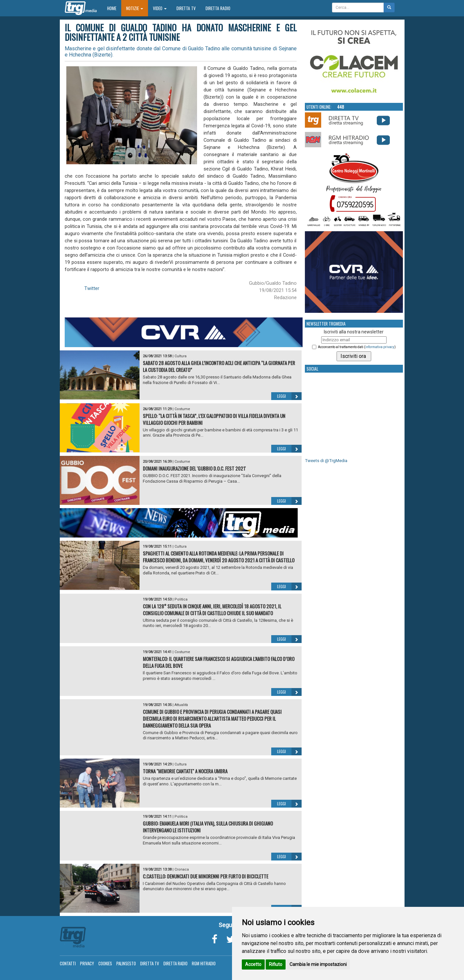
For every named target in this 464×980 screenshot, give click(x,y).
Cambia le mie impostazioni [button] (318, 964)
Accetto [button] (253, 964)
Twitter (92, 288)
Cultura (181, 356)
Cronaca (182, 869)
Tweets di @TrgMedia (326, 461)
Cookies (105, 963)
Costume (182, 409)
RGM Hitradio (204, 963)
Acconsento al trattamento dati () (357, 347)
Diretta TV (186, 8)
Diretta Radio (218, 8)
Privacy (87, 963)
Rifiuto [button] (276, 964)
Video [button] (160, 8)
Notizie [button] (135, 8)
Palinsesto (126, 963)
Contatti (68, 963)
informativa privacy (380, 347)
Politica (181, 599)
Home (114, 8)
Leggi (289, 396)
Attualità (181, 705)
